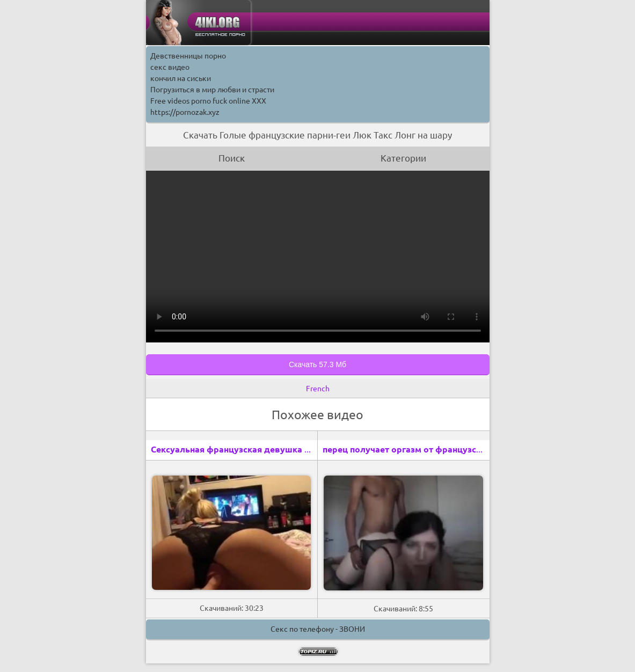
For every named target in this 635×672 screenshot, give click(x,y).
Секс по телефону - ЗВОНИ (318, 629)
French (318, 389)
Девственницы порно (188, 56)
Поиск (232, 158)
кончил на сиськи (181, 78)
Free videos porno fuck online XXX (208, 101)
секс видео (170, 67)
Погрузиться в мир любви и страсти (212, 90)
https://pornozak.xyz (185, 112)
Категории (403, 158)
